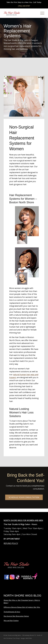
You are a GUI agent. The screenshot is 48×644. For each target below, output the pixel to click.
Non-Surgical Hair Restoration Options (16, 616)
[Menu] (41, 13)
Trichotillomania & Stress (12, 612)
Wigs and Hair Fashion (11, 621)
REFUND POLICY (11, 543)
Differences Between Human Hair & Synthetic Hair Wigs (22, 607)
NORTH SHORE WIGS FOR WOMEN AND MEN (23, 520)
